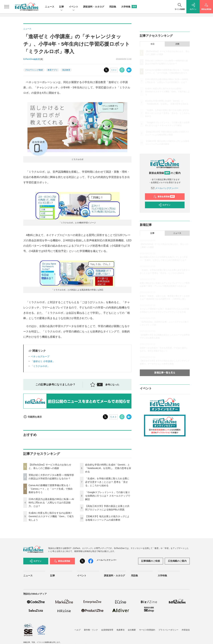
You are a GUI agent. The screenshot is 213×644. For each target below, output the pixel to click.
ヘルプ (78, 630)
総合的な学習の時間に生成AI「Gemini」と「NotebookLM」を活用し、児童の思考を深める (108, 468)
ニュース (50, 7)
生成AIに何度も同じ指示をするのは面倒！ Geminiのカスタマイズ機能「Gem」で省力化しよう (51, 516)
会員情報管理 (107, 630)
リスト (114, 70)
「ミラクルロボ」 (40, 366)
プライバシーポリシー (168, 630)
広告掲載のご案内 (177, 561)
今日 (152, 44)
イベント (74, 7)
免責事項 (120, 630)
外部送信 (186, 630)
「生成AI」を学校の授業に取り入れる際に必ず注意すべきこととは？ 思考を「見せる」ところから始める (107, 482)
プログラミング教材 (34, 70)
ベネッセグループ (40, 356)
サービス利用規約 (147, 630)
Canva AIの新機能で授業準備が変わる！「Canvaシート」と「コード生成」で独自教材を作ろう (51, 489)
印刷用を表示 (33, 417)
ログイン (164, 205)
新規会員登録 (164, 197)
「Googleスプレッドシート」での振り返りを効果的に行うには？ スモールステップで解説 (108, 496)
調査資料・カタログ (94, 7)
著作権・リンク (91, 630)
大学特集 (129, 7)
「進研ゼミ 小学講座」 (43, 361)
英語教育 (66, 70)
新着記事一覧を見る (165, 373)
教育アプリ (53, 70)
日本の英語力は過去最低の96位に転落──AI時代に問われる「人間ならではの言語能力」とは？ (51, 503)
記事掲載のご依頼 (151, 561)
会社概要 (132, 630)
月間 (177, 44)
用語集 (113, 7)
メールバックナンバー (165, 188)
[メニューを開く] (7, 7)
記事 (62, 7)
